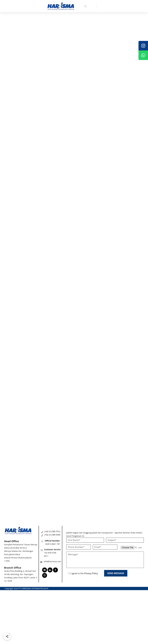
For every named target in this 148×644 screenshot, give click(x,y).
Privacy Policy (91, 573)
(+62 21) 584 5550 (52, 535)
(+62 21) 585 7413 (52, 531)
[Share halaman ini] (7, 636)
